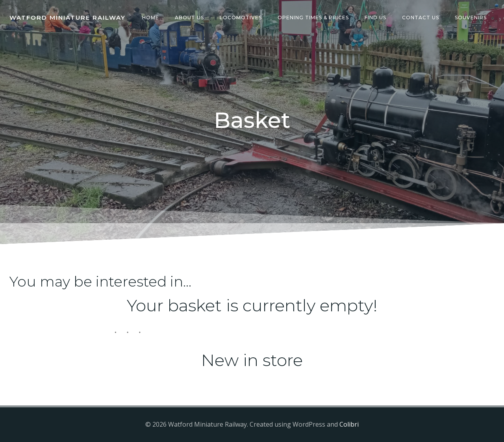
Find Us (375, 18)
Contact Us (421, 18)
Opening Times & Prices (313, 18)
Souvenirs (471, 18)
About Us (189, 18)
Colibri (349, 425)
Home (151, 18)
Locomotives (241, 18)
